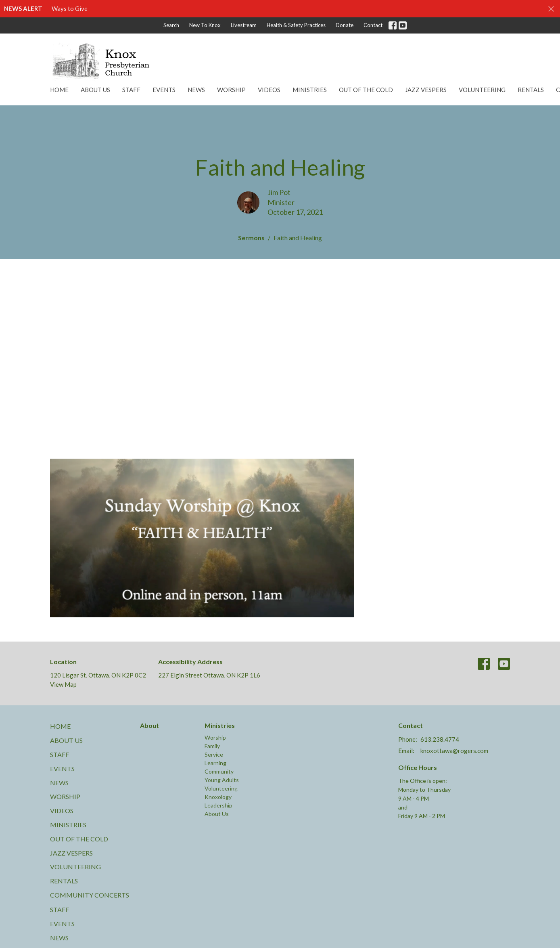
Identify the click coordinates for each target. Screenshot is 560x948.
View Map (63, 684)
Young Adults (222, 780)
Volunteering (482, 90)
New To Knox (205, 25)
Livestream (244, 25)
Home (59, 90)
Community (219, 771)
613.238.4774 (440, 739)
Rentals (531, 90)
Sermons (251, 238)
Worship (231, 90)
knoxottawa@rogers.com (454, 751)
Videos (269, 90)
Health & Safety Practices (296, 25)
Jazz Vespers (426, 90)
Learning (215, 763)
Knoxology (218, 797)
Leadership (218, 805)
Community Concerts (90, 895)
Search (171, 25)
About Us (95, 90)
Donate (345, 25)
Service (214, 754)
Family (212, 746)
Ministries (310, 90)
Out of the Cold (366, 90)
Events (164, 90)
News (196, 90)
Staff (131, 90)
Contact (373, 25)
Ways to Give (70, 8)
